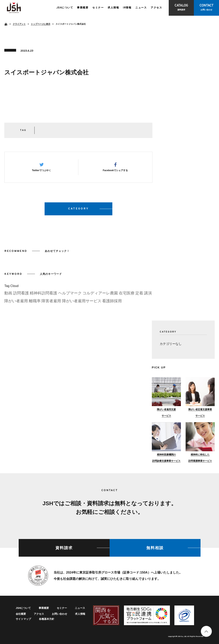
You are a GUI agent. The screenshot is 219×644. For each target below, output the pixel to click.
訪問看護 (21, 295)
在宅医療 (127, 295)
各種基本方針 (47, 619)
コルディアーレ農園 (100, 295)
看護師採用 (112, 302)
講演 (148, 295)
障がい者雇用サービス (82, 302)
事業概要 (83, 8)
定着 (139, 295)
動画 (8, 295)
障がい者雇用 (16, 302)
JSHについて (65, 8)
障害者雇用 (51, 302)
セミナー (98, 8)
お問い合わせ (60, 614)
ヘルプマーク (70, 295)
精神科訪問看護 (43, 295)
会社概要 (21, 614)
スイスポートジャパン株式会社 (14, 8)
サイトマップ (23, 619)
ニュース (141, 8)
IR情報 (127, 8)
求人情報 (113, 8)
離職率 (35, 302)
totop (206, 631)
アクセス (156, 8)
